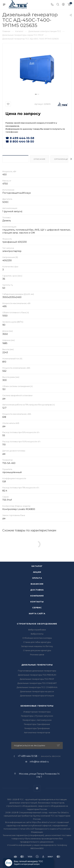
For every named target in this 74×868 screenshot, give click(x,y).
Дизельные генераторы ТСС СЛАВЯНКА (37, 687)
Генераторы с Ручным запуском (37, 716)
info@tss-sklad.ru (39, 762)
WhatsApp (37, 788)
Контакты (37, 602)
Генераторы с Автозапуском (37, 720)
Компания (37, 596)
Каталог (37, 566)
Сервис (37, 608)
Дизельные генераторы (37, 665)
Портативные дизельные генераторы (37, 671)
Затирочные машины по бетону (37, 646)
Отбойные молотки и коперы (37, 638)
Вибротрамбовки (37, 630)
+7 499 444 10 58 (28, 756)
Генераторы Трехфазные (37, 728)
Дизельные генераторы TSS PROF (37, 679)
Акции (37, 572)
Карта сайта (37, 613)
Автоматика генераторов (37, 732)
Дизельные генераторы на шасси (37, 691)
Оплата (37, 578)
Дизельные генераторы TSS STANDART (37, 683)
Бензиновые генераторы (37, 706)
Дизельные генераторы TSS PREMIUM (37, 675)
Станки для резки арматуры (37, 650)
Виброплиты (37, 634)
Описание (39, 159)
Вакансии (37, 584)
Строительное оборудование (37, 624)
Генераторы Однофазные (37, 724)
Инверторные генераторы (37, 712)
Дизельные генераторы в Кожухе (37, 696)
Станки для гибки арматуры (37, 642)
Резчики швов (37, 655)
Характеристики (15, 159)
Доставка (37, 590)
